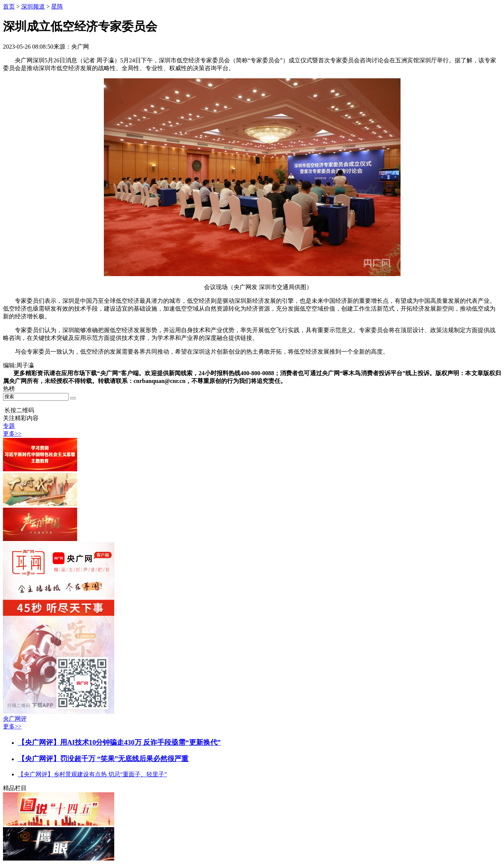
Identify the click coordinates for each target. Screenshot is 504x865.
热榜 (9, 389)
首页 (9, 6)
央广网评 (15, 719)
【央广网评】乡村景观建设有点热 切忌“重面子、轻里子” (92, 774)
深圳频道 (33, 6)
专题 (9, 426)
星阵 (57, 6)
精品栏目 (15, 788)
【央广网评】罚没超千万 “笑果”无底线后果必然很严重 (103, 759)
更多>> (12, 434)
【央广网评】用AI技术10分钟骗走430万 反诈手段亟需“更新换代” (119, 742)
